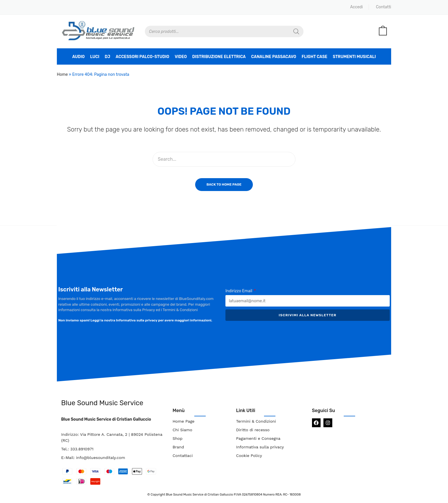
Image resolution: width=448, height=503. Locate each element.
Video (181, 57)
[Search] (296, 31)
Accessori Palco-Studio (143, 57)
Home (62, 74)
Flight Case (315, 57)
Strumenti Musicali (354, 57)
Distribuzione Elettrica (219, 57)
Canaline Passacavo (274, 57)
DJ (108, 57)
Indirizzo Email (239, 291)
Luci (95, 57)
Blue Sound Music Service (102, 403)
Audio (79, 57)
